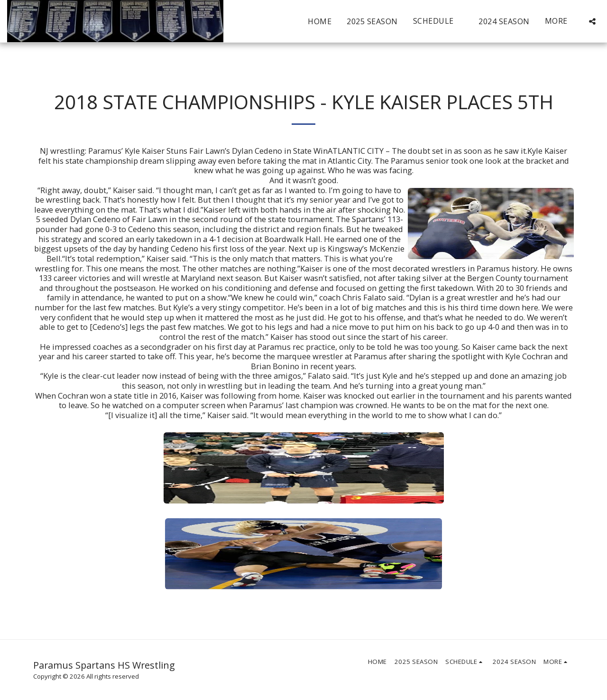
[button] (438, 21)
